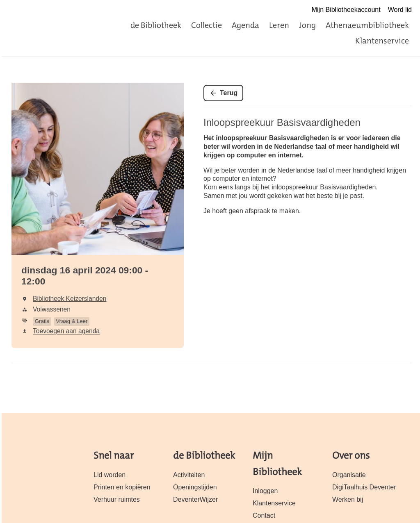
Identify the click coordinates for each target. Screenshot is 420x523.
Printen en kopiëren (122, 487)
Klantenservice (382, 41)
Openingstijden (195, 487)
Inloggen (265, 491)
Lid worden (110, 475)
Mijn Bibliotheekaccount (346, 10)
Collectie (207, 25)
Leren (279, 25)
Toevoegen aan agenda (66, 331)
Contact (264, 515)
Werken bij (348, 499)
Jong (307, 25)
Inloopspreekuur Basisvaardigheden (282, 122)
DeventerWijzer (195, 499)
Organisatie (349, 475)
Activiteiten (189, 475)
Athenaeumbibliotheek (367, 25)
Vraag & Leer (72, 321)
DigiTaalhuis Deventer (364, 487)
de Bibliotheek (156, 25)
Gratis (42, 321)
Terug (229, 93)
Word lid (400, 10)
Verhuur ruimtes (117, 499)
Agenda (245, 25)
